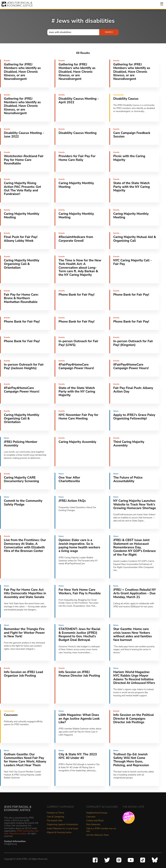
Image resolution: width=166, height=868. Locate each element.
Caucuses (91, 817)
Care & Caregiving (55, 817)
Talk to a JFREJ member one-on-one (102, 830)
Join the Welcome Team (98, 835)
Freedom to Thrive (56, 813)
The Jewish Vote (55, 821)
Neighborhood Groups (97, 813)
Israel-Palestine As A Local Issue (62, 829)
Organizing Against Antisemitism (63, 825)
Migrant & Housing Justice (59, 833)
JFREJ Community (25, 831)
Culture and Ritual (95, 821)
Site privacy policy (18, 834)
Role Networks (93, 825)
